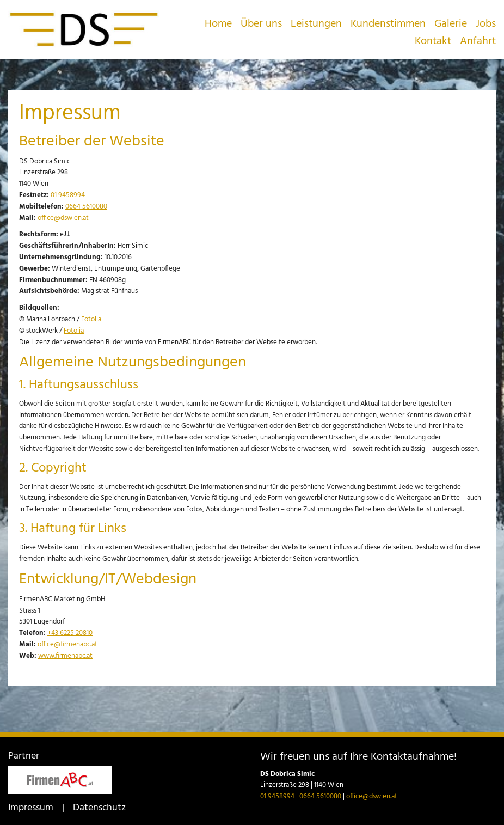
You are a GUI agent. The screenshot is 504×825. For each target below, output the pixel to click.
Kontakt (433, 41)
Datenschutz (99, 808)
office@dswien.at (63, 218)
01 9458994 (68, 195)
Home (218, 24)
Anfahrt (478, 41)
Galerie (451, 24)
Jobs (486, 24)
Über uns (261, 24)
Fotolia (91, 319)
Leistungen (316, 24)
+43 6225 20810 (70, 633)
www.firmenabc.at (65, 656)
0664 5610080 (86, 207)
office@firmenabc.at (67, 644)
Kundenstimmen (388, 24)
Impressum (31, 808)
